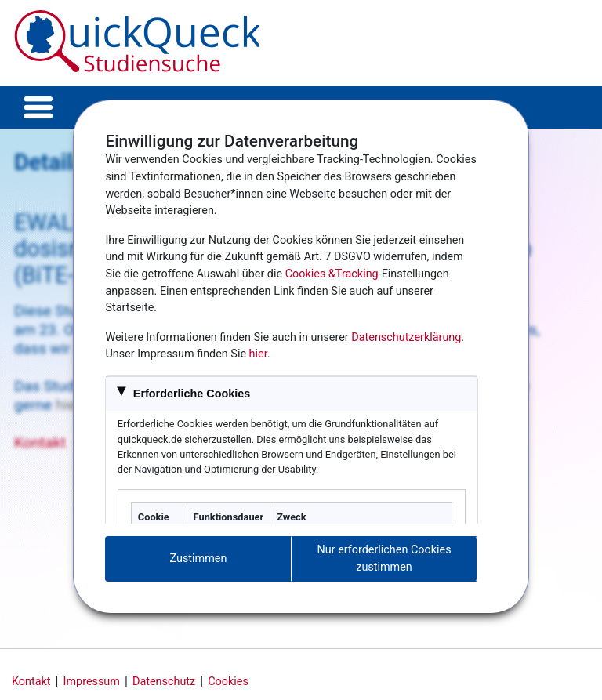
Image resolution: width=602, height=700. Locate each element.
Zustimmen (199, 559)
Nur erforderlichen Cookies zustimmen (384, 559)
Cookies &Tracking (332, 274)
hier (258, 354)
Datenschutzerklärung (406, 337)
